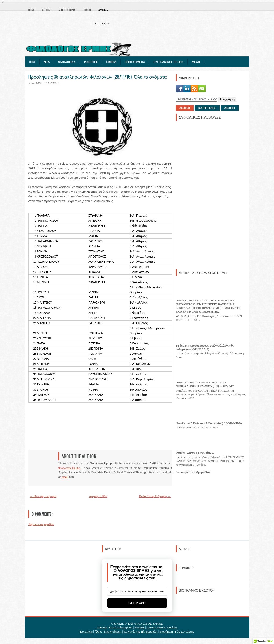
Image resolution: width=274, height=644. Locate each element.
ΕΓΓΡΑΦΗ (137, 603)
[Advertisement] (211, 195)
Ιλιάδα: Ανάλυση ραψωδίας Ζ (195, 453)
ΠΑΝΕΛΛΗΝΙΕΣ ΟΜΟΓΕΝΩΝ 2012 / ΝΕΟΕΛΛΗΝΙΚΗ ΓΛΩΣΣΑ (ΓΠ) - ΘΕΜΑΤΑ (205, 384)
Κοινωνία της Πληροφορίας (141, 632)
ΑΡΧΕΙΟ (230, 108)
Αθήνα (103, 10)
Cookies (172, 627)
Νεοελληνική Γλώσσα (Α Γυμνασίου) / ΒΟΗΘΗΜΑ (209, 423)
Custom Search (156, 627)
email (65, 477)
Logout (87, 10)
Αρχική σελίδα (98, 496)
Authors (46, 10)
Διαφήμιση (166, 632)
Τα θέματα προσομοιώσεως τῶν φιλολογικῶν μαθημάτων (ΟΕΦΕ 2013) (205, 347)
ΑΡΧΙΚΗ (185, 108)
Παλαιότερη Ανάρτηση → (155, 496)
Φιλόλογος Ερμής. (70, 468)
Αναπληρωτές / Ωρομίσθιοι (193, 472)
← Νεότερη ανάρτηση (44, 496)
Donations (86, 632)
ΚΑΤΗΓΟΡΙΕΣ (207, 108)
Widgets (139, 627)
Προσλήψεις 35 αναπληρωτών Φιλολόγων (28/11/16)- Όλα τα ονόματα (98, 77)
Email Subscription (121, 627)
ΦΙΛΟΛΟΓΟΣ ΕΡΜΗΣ (148, 624)
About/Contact (67, 10)
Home (32, 10)
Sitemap (102, 627)
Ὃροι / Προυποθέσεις (108, 632)
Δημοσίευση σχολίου (41, 524)
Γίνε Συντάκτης (184, 632)
